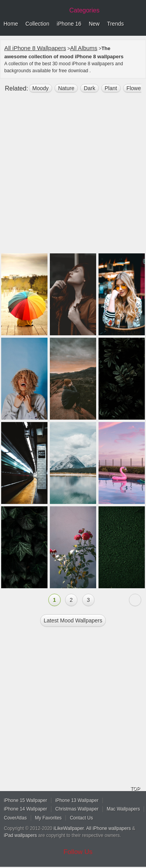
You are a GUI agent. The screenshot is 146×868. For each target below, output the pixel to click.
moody (40, 88)
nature (66, 88)
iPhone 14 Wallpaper (26, 809)
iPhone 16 (69, 24)
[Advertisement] (73, 176)
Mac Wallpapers (123, 809)
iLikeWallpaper (69, 828)
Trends (115, 24)
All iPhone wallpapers (108, 828)
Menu (138, 24)
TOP (135, 789)
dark (90, 88)
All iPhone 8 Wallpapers (35, 48)
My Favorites (48, 818)
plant (111, 88)
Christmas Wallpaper (77, 809)
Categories (84, 10)
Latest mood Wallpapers (73, 620)
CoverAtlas (15, 818)
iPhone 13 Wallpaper (77, 800)
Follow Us (78, 852)
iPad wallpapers (20, 835)
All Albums (84, 48)
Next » (135, 600)
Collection (37, 24)
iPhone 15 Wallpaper (26, 800)
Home (11, 24)
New (94, 24)
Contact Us (81, 818)
